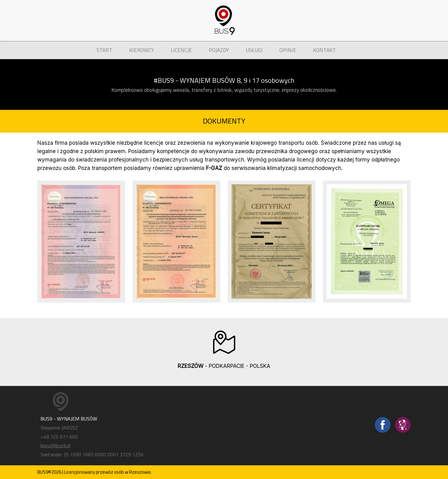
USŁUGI (254, 50)
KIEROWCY (142, 50)
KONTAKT (324, 50)
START (104, 50)
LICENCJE (181, 50)
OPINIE (288, 50)
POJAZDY (219, 50)
